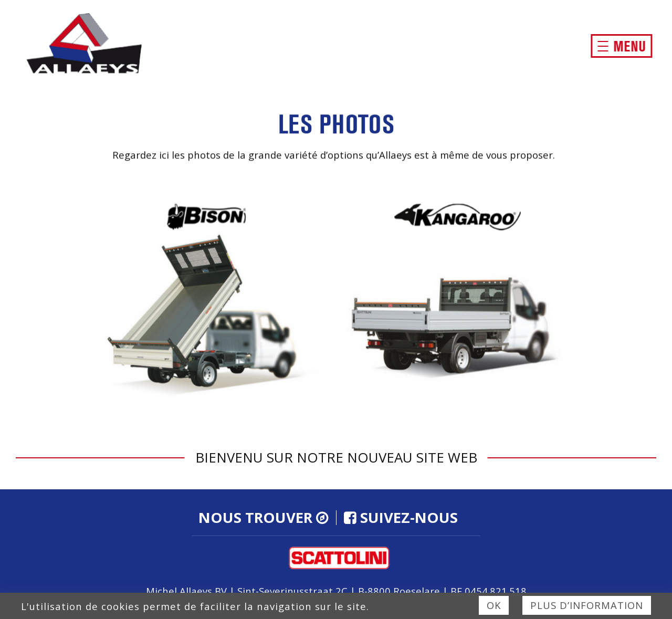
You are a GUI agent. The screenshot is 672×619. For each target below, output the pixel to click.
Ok (494, 605)
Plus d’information (587, 605)
